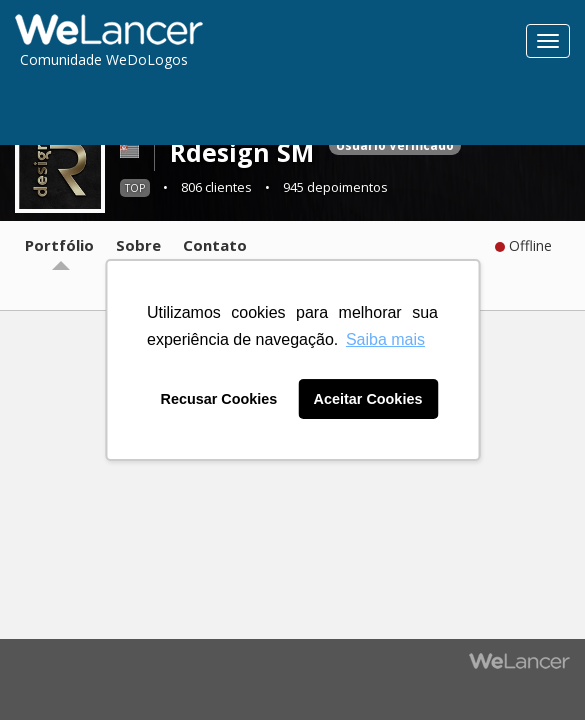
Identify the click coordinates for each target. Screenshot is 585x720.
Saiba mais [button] (385, 339)
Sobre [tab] (138, 245)
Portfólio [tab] (59, 245)
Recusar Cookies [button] (219, 399)
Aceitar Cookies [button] (368, 399)
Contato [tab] (215, 245)
